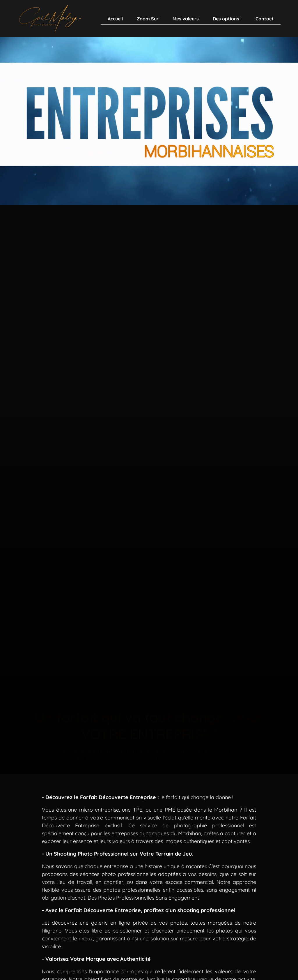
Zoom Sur (148, 19)
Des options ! (227, 19)
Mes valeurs (186, 19)
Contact (265, 19)
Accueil (115, 19)
